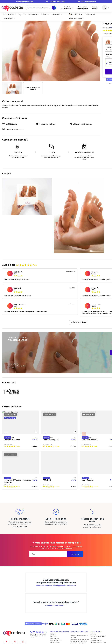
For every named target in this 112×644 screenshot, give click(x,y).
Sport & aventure (9, 14)
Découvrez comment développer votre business (56, 539)
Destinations (56, 14)
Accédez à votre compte (56, 559)
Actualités (94, 594)
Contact (93, 590)
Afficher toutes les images (33, 88)
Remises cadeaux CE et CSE (80, 628)
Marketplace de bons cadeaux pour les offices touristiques (79, 621)
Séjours (22, 14)
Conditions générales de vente (36, 639)
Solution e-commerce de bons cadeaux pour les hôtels (79, 604)
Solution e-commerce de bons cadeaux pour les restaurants (79, 599)
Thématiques (9, 18)
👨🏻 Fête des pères (75, 14)
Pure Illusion (64, 642)
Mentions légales (80, 639)
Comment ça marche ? (98, 592)
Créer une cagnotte (76, 18)
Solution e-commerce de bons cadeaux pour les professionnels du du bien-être (79, 610)
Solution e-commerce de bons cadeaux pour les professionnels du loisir (79, 616)
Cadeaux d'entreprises (98, 598)
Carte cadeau (90, 14)
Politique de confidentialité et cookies (61, 639)
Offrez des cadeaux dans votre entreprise (79, 625)
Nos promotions (96, 596)
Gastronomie (32, 14)
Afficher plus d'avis (79, 284)
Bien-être (44, 14)
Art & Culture (55, 598)
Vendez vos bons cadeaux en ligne (79, 592)
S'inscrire (75, 508)
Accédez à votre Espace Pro (80, 595)
